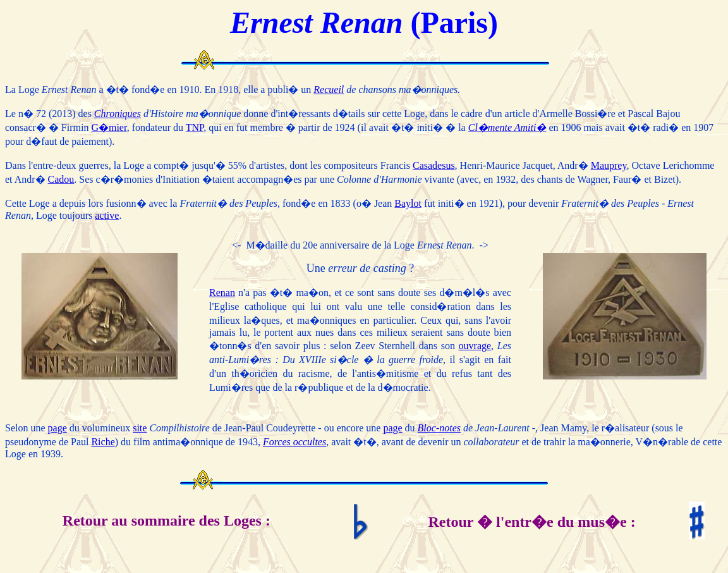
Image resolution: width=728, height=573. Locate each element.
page (58, 428)
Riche (103, 442)
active (107, 215)
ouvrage (475, 346)
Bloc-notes (439, 428)
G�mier (109, 127)
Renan (222, 293)
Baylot (408, 203)
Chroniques (118, 114)
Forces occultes (294, 442)
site (140, 428)
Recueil (329, 89)
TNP (195, 127)
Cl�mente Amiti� (507, 127)
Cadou (61, 179)
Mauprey (609, 165)
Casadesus (434, 165)
